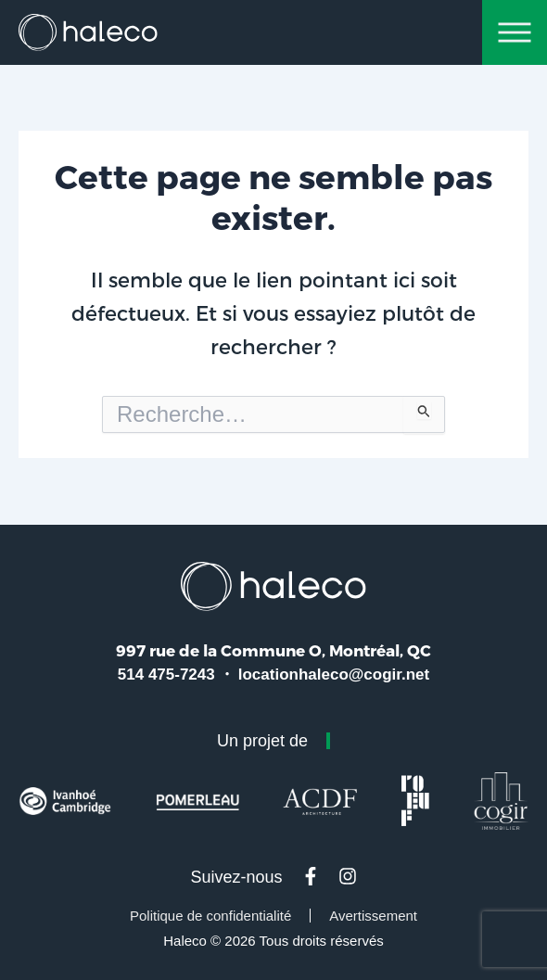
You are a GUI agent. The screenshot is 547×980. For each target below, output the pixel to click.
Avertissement (373, 916)
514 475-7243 (166, 675)
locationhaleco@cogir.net (334, 675)
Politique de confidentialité (210, 916)
